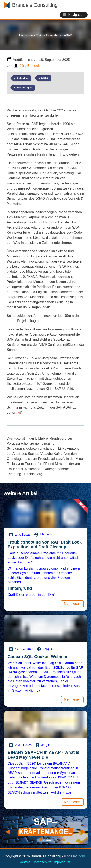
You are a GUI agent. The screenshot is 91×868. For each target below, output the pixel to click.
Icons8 (83, 855)
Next (83, 829)
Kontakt (25, 860)
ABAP (45, 78)
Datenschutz (42, 860)
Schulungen (24, 88)
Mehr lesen (72, 604)
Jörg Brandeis (30, 66)
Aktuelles (23, 78)
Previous (8, 829)
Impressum (62, 860)
